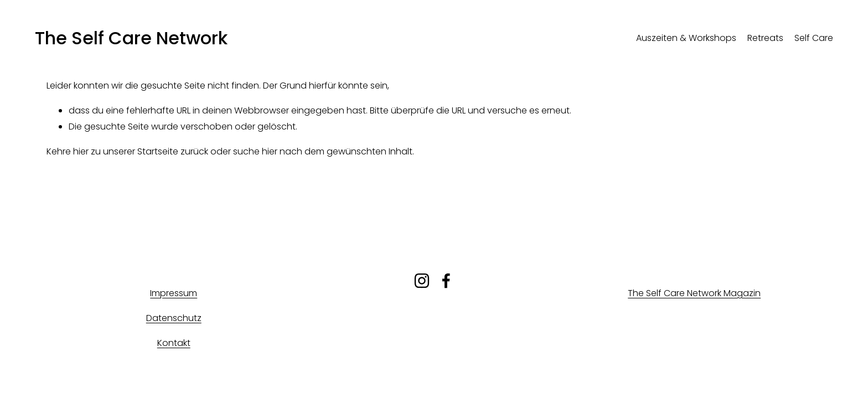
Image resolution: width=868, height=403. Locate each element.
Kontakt (174, 343)
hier (81, 151)
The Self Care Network (131, 38)
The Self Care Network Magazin (694, 293)
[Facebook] (446, 281)
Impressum (174, 293)
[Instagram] (422, 281)
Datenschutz (174, 318)
